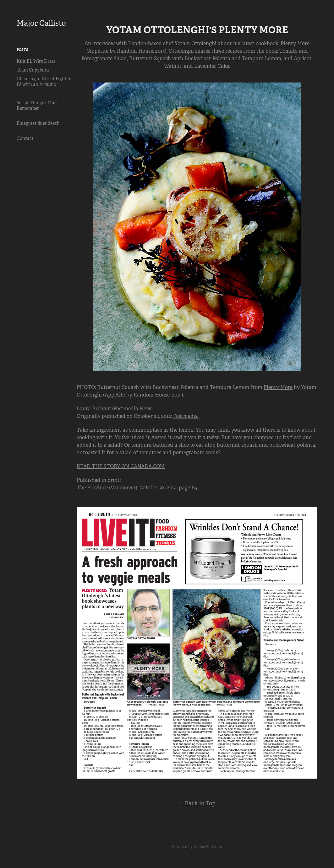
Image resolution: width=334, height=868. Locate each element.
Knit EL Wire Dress (36, 61)
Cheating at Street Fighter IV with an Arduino (44, 82)
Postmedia (186, 416)
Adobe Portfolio (208, 847)
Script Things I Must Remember (37, 105)
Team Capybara (33, 70)
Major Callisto (41, 23)
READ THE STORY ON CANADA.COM (121, 466)
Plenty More (278, 387)
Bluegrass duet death (38, 123)
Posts (22, 50)
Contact (25, 138)
